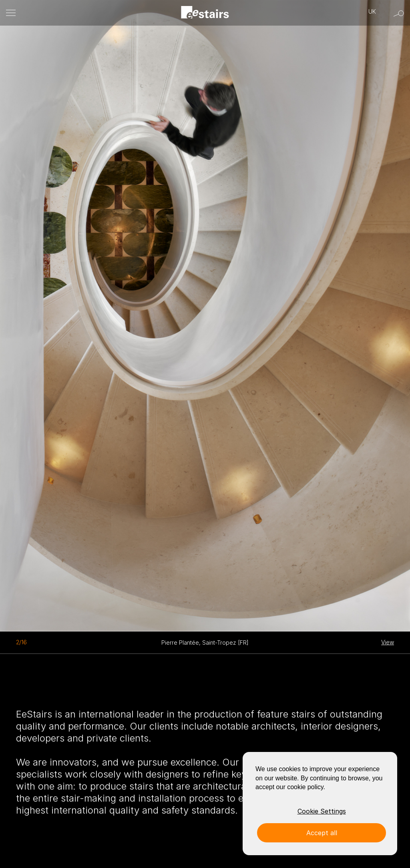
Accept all (322, 833)
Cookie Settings (322, 811)
